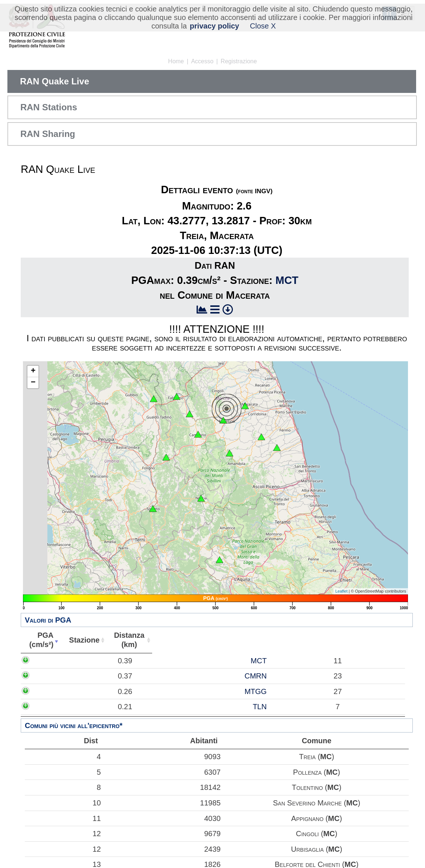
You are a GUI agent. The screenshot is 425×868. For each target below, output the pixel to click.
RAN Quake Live (55, 81)
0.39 (48, 661)
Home (176, 61)
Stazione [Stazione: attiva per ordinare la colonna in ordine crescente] (81, 640)
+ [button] (33, 371)
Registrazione (239, 61)
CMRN (88, 676)
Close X (263, 26)
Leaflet (342, 591)
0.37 (48, 676)
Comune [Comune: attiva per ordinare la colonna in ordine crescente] (296, 640)
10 (63, 803)
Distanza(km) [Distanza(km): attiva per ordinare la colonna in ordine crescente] (124, 640)
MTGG (88, 691)
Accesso (202, 61)
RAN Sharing (48, 134)
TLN (92, 707)
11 (63, 818)
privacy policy (215, 26)
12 (63, 834)
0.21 (48, 707)
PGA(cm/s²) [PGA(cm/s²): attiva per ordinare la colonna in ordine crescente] (40, 640)
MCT (287, 280)
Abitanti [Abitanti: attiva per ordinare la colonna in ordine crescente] (167, 640)
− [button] (33, 383)
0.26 (48, 691)
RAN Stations (49, 107)
